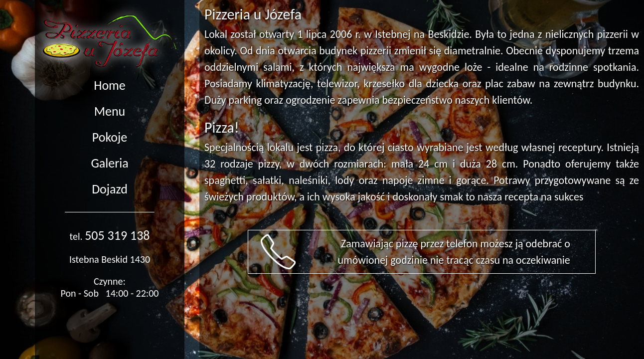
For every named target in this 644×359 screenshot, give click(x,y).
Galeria (109, 163)
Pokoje (110, 137)
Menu (110, 111)
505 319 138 (117, 235)
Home (110, 85)
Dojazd (110, 189)
